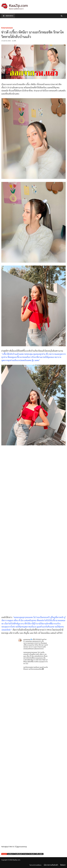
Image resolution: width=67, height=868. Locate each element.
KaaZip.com (18, 5)
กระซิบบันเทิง (19, 854)
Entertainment (7, 28)
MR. (15, 41)
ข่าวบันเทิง (32, 854)
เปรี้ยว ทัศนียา (39, 854)
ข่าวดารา (26, 854)
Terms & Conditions (35, 865)
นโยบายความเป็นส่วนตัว (51, 865)
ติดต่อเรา (63, 865)
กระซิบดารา (11, 854)
